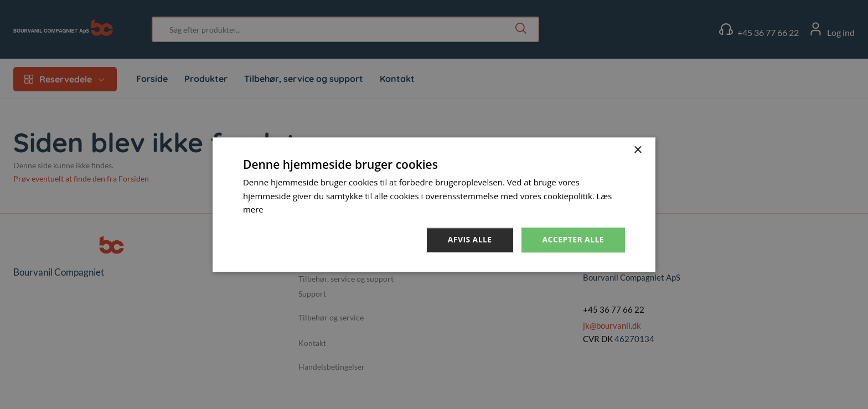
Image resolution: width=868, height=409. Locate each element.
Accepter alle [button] (573, 239)
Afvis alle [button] (470, 239)
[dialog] (434, 204)
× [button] (637, 150)
